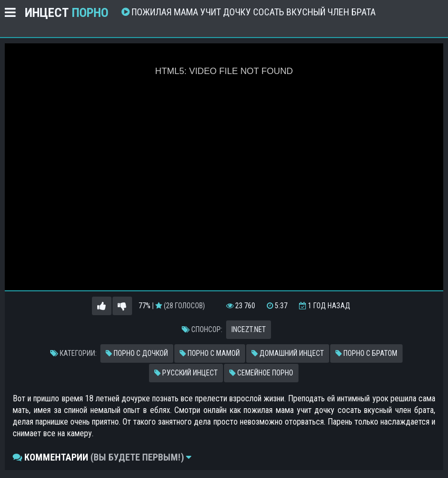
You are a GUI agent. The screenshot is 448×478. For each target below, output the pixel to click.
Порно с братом (366, 353)
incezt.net (249, 329)
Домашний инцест (288, 353)
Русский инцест (186, 373)
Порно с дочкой (137, 353)
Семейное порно (261, 373)
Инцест (67, 13)
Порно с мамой (210, 353)
